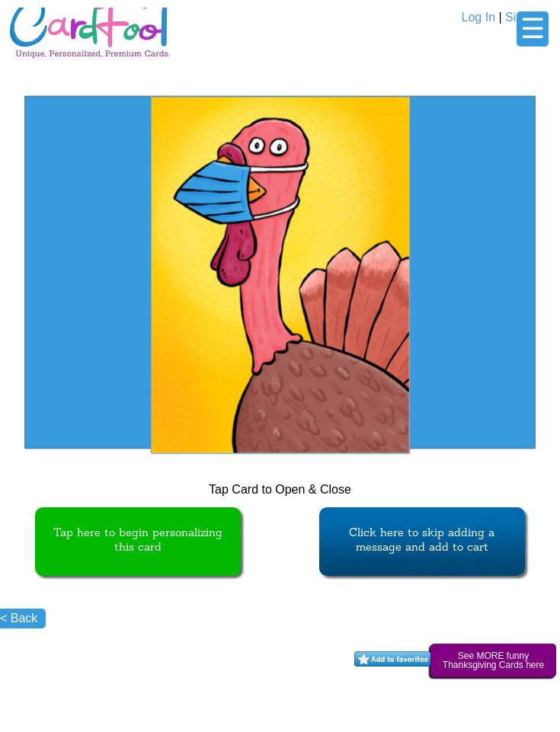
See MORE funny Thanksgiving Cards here (493, 660)
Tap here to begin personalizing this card (138, 541)
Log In (478, 17)
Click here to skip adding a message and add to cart (422, 541)
